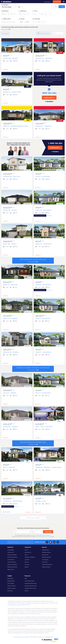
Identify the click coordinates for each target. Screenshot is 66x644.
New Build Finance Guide (30, 588)
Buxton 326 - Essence (10, 244)
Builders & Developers (12, 564)
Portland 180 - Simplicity (11, 426)
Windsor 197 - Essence (10, 210)
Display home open (40, 216)
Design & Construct (46, 567)
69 (36, 518)
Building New (10, 578)
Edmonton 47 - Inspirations (44, 58)
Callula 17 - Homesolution (43, 352)
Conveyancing (45, 560)
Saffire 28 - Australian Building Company (16, 126)
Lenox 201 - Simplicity (10, 393)
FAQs (26, 578)
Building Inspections (46, 557)
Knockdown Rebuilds (12, 555)
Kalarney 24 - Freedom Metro (12, 92)
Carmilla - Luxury (41, 501)
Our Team (27, 564)
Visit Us (26, 555)
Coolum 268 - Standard (10, 58)
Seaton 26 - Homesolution (44, 210)
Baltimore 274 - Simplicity (11, 352)
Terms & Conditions (17, 637)
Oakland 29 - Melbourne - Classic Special (48, 467)
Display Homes (11, 569)
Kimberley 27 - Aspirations (43, 126)
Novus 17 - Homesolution (43, 393)
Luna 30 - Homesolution (43, 176)
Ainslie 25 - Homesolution (43, 284)
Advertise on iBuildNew (30, 557)
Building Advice (45, 550)
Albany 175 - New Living (10, 284)
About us (27, 562)
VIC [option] (19, 7)
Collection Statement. (46, 535)
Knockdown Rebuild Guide (31, 583)
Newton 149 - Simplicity (10, 318)
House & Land (11, 552)
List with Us (27, 560)
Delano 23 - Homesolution (44, 244)
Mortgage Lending (46, 552)
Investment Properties (12, 557)
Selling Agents (45, 555)
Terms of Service (47, 537)
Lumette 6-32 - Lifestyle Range (13, 501)
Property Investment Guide (31, 586)
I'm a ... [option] (33, 532)
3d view (7, 111)
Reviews (27, 567)
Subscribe (48, 532)
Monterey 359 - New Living (11, 176)
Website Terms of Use (15, 605)
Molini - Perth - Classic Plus (44, 426)
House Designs (11, 550)
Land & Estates (11, 560)
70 (39, 518)
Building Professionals (12, 567)
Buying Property (11, 581)
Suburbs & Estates (11, 586)
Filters (62, 7)
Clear (55, 7)
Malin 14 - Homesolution (43, 318)
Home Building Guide (30, 581)
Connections (45, 562)
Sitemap (27, 591)
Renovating (10, 591)
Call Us (26, 550)
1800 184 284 (49, 93)
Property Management (47, 564)
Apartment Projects (12, 562)
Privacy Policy (36, 535)
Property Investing (11, 588)
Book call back (28, 552)
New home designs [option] (7, 7)
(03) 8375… (8, 512)
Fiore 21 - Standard (9, 467)
